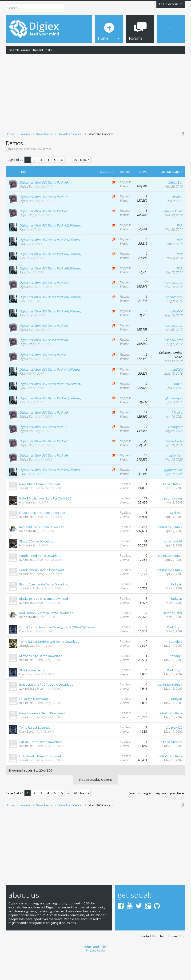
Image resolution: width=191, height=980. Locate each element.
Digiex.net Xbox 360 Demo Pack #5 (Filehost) (50, 494)
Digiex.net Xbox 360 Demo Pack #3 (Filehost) (50, 264)
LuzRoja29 (175, 451)
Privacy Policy (95, 975)
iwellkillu (176, 537)
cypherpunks (173, 494)
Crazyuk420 (174, 752)
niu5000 (177, 394)
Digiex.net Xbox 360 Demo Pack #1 (43, 379)
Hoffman (26, 527)
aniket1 (177, 221)
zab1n (178, 408)
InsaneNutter (173, 307)
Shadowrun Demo (32, 694)
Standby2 (26, 670)
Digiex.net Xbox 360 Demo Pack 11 (43, 451)
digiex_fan (175, 480)
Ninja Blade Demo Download (40, 508)
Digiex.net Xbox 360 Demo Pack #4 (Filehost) (50, 335)
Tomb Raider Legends (35, 752)
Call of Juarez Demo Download (41, 766)
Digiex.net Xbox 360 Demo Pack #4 (43, 364)
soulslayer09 (173, 565)
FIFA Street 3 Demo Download (40, 780)
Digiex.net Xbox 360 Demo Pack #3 (43, 307)
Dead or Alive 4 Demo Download (42, 537)
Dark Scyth (27, 655)
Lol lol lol (176, 335)
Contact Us (148, 960)
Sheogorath (174, 321)
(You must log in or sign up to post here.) (157, 817)
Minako (177, 437)
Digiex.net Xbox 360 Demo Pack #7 (43, 465)
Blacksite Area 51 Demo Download (44, 623)
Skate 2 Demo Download (37, 565)
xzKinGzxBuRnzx (31, 512)
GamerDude (174, 465)
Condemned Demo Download (40, 580)
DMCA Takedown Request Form (134, 152)
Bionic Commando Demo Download (44, 608)
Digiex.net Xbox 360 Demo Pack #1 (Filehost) (50, 394)
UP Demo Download (34, 723)
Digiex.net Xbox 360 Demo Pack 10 (43, 221)
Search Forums (20, 50)
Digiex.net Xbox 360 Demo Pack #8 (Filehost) (50, 321)
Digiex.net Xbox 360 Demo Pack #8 (43, 350)
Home (173, 960)
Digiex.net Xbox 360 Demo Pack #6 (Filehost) (50, 278)
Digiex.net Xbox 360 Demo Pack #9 (43, 206)
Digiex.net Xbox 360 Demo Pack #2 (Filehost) (50, 249)
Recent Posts (42, 50)
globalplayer (174, 422)
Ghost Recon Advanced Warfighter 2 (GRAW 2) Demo (57, 651)
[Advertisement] (95, 92)
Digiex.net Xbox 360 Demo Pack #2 (43, 235)
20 (75, 184)
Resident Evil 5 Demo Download (42, 551)
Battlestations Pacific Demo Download (46, 709)
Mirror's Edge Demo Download (41, 680)
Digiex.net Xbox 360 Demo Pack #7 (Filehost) (50, 422)
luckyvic (177, 608)
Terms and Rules (95, 971)
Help (162, 960)
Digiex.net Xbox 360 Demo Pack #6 (43, 480)
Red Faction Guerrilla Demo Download (46, 637)
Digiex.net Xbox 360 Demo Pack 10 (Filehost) (50, 408)
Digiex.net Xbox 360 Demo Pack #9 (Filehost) (50, 292)
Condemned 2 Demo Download (42, 594)
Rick (22, 253)
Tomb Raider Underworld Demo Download (49, 666)
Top (183, 960)
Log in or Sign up (171, 4)
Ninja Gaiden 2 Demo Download (42, 737)
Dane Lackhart (172, 235)
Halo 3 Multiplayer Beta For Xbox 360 (45, 523)
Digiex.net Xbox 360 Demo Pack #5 (43, 437)
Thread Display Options (96, 803)
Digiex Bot (26, 210)
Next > (85, 184)
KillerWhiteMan (171, 508)
